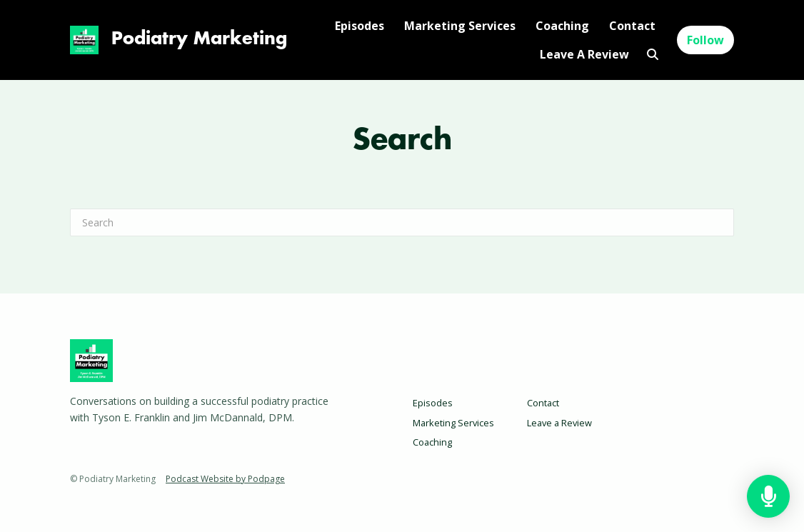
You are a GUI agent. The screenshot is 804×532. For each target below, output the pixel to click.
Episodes (360, 26)
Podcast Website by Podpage (225, 479)
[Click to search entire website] (652, 54)
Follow (705, 40)
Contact (632, 26)
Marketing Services (460, 26)
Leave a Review (584, 54)
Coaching (562, 26)
